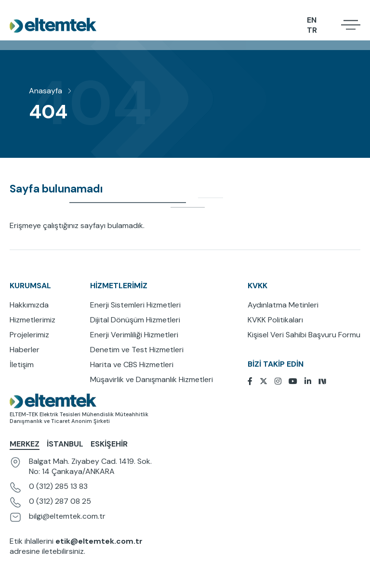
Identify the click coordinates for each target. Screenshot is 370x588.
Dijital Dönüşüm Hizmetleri (135, 320)
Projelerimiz (29, 335)
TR (312, 30)
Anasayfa (46, 91)
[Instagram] (282, 381)
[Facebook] (254, 381)
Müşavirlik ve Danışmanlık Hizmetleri (152, 379)
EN (312, 19)
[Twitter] (267, 381)
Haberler (25, 350)
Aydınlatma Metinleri (283, 305)
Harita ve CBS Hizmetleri (132, 364)
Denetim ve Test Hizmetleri (137, 350)
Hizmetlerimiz (33, 320)
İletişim (22, 364)
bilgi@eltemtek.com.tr (67, 516)
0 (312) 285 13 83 (58, 486)
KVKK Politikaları (275, 320)
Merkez (25, 444)
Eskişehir (109, 444)
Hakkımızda (29, 305)
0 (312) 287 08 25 (60, 501)
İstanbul (65, 444)
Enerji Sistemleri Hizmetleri (135, 305)
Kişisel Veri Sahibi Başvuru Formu (304, 335)
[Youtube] (297, 381)
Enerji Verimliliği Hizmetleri (134, 335)
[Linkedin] (311, 381)
